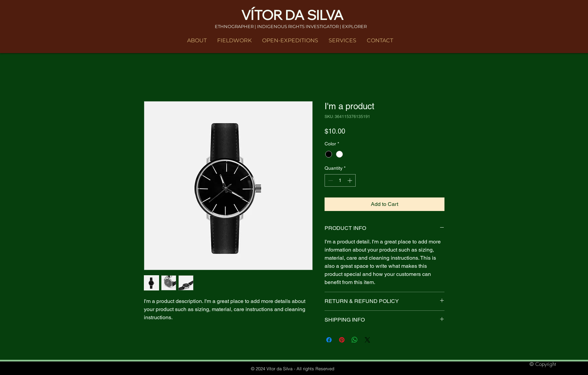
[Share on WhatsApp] (355, 340)
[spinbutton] (340, 180)
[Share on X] (367, 340)
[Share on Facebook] (329, 340)
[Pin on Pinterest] (342, 340)
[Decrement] (330, 180)
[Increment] (350, 180)
